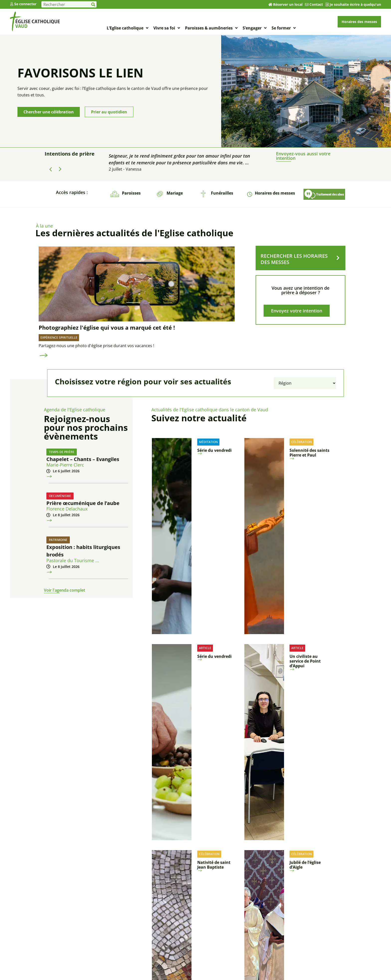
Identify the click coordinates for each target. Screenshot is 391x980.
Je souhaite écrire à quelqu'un (355, 4)
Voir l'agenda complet (64, 590)
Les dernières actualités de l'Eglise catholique (134, 233)
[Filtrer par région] (305, 383)
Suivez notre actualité (199, 418)
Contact (316, 4)
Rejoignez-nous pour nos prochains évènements (86, 427)
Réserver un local (288, 4)
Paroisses (131, 193)
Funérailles (222, 193)
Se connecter (25, 4)
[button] (60, 169)
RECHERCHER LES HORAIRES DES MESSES (294, 259)
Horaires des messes (275, 193)
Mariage (175, 193)
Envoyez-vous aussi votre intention (303, 156)
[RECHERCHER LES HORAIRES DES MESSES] (338, 258)
